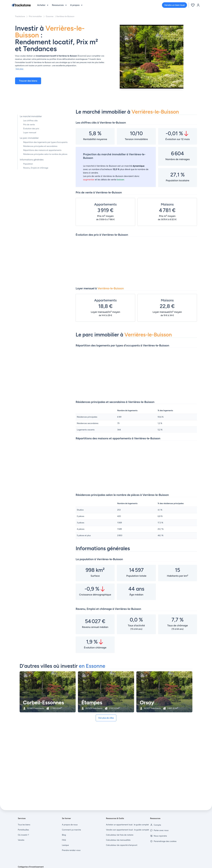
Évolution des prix (31, 129)
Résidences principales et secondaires (40, 146)
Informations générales (32, 160)
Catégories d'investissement (31, 867)
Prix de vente (29, 125)
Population (28, 164)
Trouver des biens (28, 81)
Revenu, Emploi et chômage (36, 168)
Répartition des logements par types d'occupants (45, 142)
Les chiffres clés (30, 121)
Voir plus (19, 69)
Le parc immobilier (29, 138)
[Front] (21, 5)
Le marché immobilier (31, 116)
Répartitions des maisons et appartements (42, 150)
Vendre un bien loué (174, 5)
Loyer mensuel (30, 133)
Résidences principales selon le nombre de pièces (45, 154)
